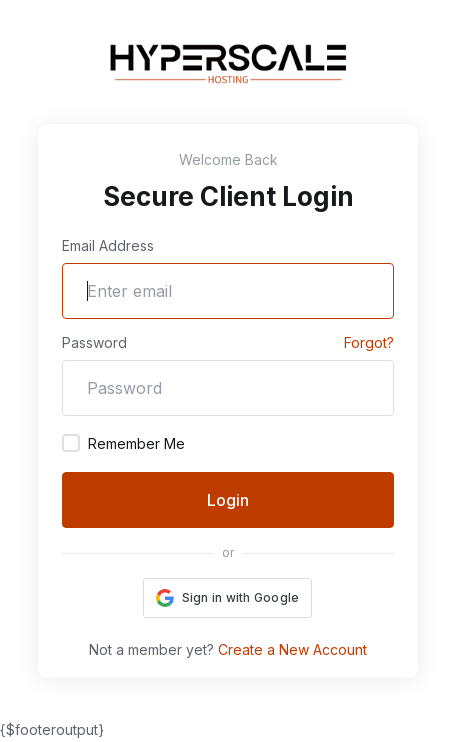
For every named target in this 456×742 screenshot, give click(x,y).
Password (94, 342)
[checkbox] (71, 443)
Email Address (108, 245)
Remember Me (123, 443)
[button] (228, 598)
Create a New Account (292, 649)
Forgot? (369, 342)
